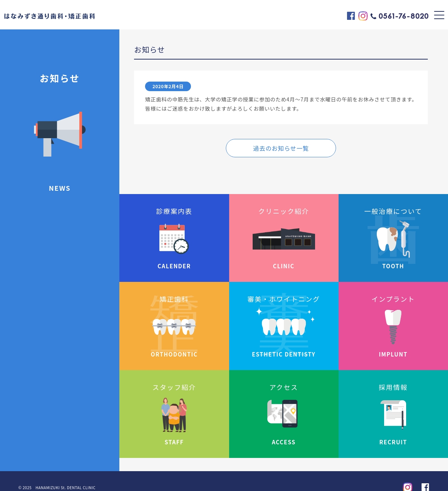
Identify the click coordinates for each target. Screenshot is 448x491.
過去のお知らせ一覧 (281, 148)
